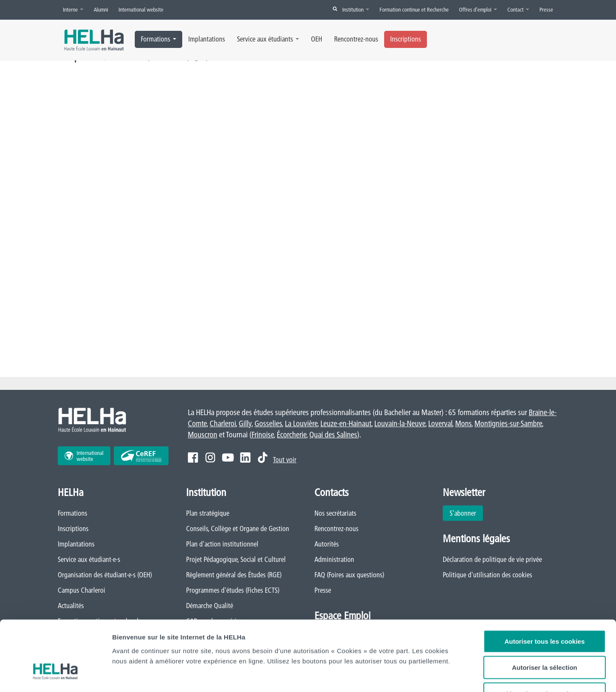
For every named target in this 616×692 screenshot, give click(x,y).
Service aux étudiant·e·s (89, 559)
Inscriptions (406, 39)
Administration (334, 559)
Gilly (245, 423)
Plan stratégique (208, 513)
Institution (356, 9)
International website (141, 9)
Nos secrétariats (335, 513)
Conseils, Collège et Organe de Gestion (238, 529)
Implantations (207, 39)
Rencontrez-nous (356, 39)
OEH (317, 39)
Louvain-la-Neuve (400, 423)
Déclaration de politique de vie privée (492, 559)
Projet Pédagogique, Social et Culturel (236, 559)
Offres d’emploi (478, 9)
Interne (73, 9)
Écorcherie (292, 435)
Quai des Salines (333, 435)
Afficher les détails (508, 675)
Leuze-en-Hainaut (346, 423)
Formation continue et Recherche (414, 9)
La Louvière (301, 423)
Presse (546, 9)
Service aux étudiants (268, 39)
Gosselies (268, 423)
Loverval (440, 423)
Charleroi (223, 423)
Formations (158, 39)
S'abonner (463, 513)
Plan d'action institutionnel (222, 544)
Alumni (101, 9)
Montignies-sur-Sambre (508, 423)
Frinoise (263, 435)
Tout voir (285, 460)
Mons (463, 423)
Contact (518, 9)
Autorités (327, 544)
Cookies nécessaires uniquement (545, 637)
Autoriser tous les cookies (545, 584)
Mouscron (203, 435)
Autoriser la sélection (545, 610)
